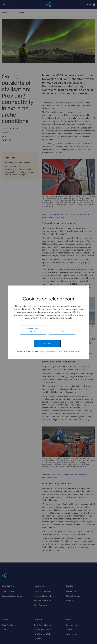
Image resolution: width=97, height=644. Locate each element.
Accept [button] (47, 343)
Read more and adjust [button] (33, 330)
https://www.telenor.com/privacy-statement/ (59, 351)
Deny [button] (62, 331)
